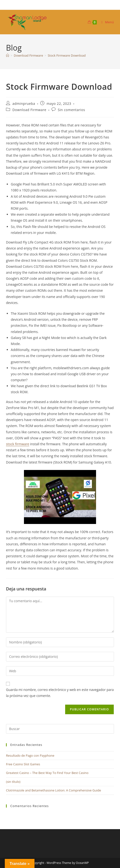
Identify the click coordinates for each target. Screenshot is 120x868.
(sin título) (13, 782)
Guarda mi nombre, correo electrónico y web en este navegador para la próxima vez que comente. (60, 693)
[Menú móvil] (106, 22)
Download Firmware (29, 110)
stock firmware (18, 444)
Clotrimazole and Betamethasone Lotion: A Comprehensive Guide (54, 790)
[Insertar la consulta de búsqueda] (60, 729)
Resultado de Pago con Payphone (30, 755)
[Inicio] (8, 55)
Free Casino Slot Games (23, 764)
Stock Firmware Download (67, 55)
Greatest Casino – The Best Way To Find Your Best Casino (47, 773)
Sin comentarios (71, 110)
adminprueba (24, 104)
